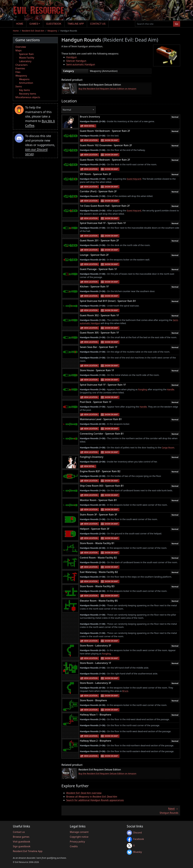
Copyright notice (79, 837)
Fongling (143, 389)
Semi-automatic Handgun (81, 64)
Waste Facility (27, 58)
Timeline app (76, 24)
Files (18, 72)
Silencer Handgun (76, 61)
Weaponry (52, 31)
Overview (21, 47)
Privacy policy (77, 842)
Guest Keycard (134, 179)
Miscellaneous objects (28, 97)
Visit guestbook (22, 842)
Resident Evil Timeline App (28, 851)
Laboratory (25, 61)
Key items (24, 90)
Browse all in (92, 797)
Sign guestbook (22, 846)
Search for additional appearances (95, 800)
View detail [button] (89, 126)
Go (177, 24)
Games (34, 24)
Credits (74, 846)
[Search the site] (154, 24)
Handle (171, 389)
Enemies (20, 68)
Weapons (24, 79)
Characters (22, 65)
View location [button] (91, 140)
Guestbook (54, 24)
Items (19, 86)
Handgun (71, 57)
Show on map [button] (111, 140)
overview (84, 793)
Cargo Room (168, 448)
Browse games (21, 837)
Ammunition (26, 83)
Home (20, 24)
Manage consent (79, 832)
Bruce (125, 691)
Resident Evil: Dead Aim (33, 31)
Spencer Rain (26, 54)
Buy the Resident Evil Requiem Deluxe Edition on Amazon (107, 89)
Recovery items (28, 94)
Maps (19, 50)
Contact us (98, 24)
